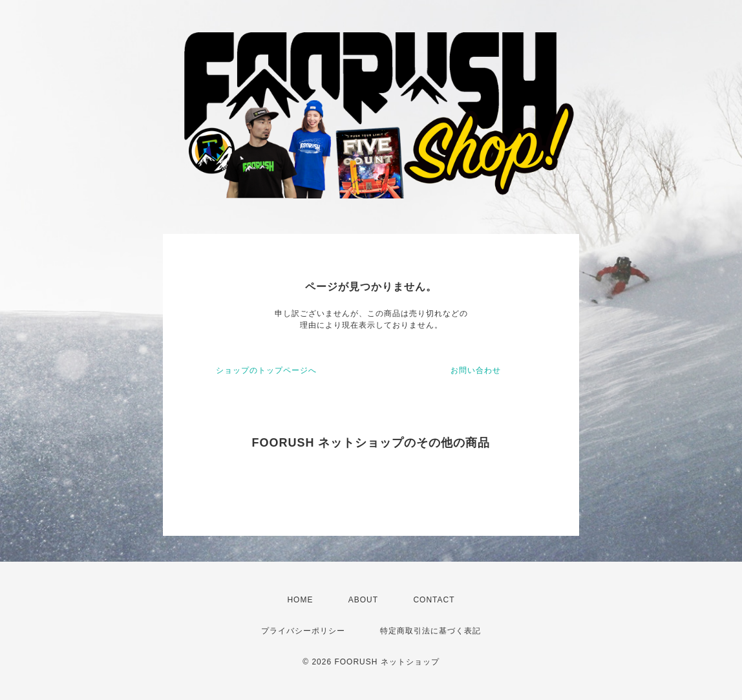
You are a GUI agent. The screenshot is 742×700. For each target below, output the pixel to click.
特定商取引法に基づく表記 (430, 631)
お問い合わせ (476, 370)
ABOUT (363, 600)
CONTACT (434, 600)
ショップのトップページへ (266, 370)
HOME (300, 600)
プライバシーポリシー (303, 631)
